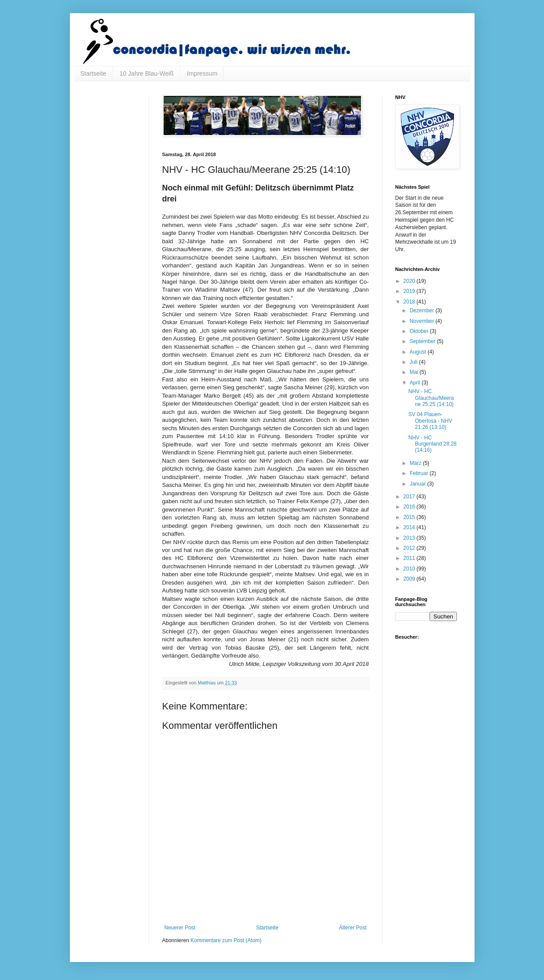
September (423, 341)
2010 (410, 569)
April (415, 383)
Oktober (420, 331)
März (416, 463)
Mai (414, 372)
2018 (410, 302)
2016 (410, 507)
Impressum (202, 73)
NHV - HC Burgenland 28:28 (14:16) (432, 444)
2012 (410, 548)
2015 (410, 517)
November (422, 321)
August (418, 352)
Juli (414, 362)
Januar (418, 484)
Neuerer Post (180, 928)
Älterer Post (353, 928)
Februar (419, 473)
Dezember (422, 311)
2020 (410, 281)
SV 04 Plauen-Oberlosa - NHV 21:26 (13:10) (430, 421)
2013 (410, 538)
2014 (410, 527)
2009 (410, 579)
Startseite (93, 73)
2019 (410, 291)
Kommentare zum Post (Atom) (226, 940)
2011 (410, 558)
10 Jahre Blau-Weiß (147, 73)
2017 (410, 497)
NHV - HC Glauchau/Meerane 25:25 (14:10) (431, 398)
